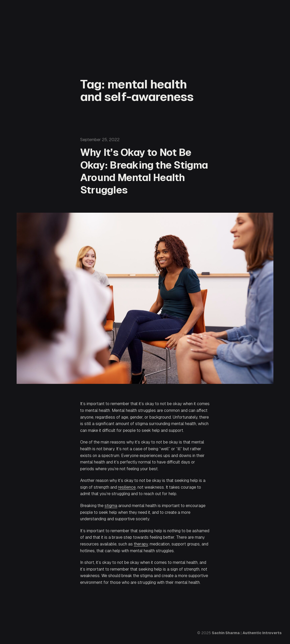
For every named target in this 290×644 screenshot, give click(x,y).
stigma (111, 506)
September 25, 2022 (100, 140)
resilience (127, 487)
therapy (141, 544)
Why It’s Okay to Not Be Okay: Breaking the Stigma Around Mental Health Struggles (144, 171)
